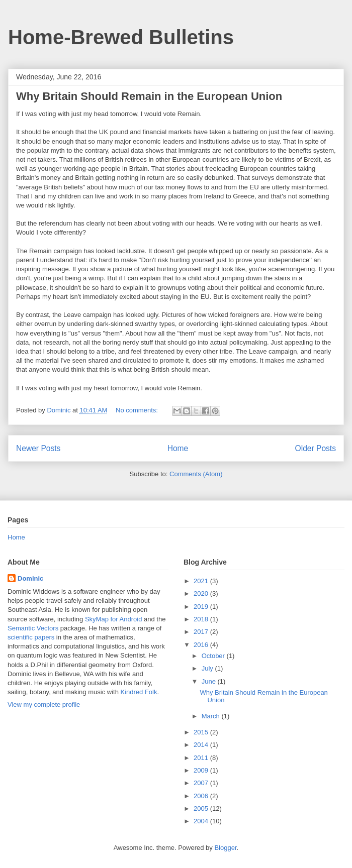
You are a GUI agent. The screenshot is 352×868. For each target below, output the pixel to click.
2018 (202, 619)
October (214, 656)
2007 (202, 783)
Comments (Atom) (196, 474)
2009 (202, 770)
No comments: (138, 410)
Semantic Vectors (33, 628)
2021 (202, 581)
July (208, 668)
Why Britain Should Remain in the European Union (149, 96)
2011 (202, 758)
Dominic (30, 578)
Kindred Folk (139, 692)
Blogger (225, 848)
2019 (202, 607)
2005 (202, 808)
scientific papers (31, 637)
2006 (202, 796)
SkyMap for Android (113, 619)
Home (178, 448)
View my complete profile (44, 704)
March (212, 716)
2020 (202, 593)
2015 (202, 732)
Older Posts (316, 448)
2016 (202, 645)
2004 (202, 821)
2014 (202, 745)
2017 (202, 632)
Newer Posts (38, 448)
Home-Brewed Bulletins (121, 37)
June (210, 681)
